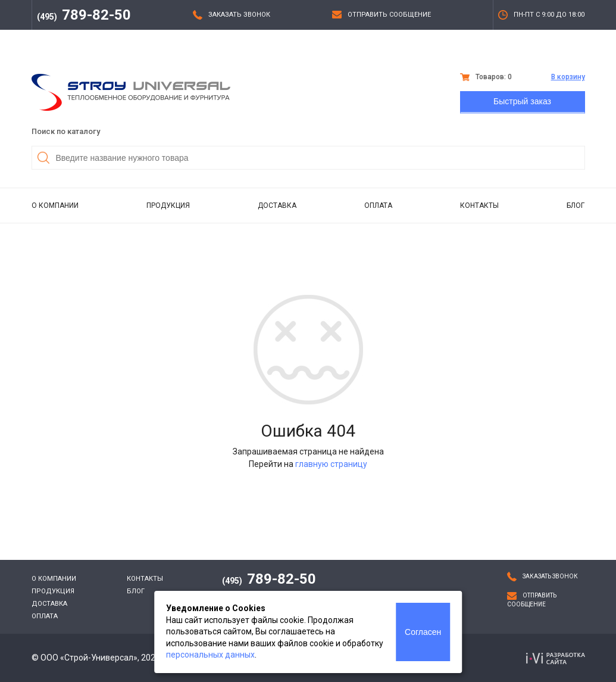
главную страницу (331, 464)
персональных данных (210, 655)
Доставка (277, 205)
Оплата (378, 205)
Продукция (168, 205)
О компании (55, 205)
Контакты (479, 205)
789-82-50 (84, 15)
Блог (576, 205)
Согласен (423, 632)
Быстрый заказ (522, 101)
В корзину (568, 77)
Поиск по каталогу (66, 131)
